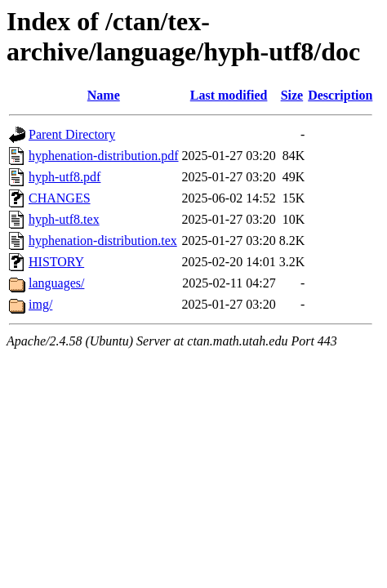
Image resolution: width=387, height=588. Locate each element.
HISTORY (56, 262)
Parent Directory (72, 134)
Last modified (229, 95)
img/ (40, 304)
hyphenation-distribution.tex (103, 241)
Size (292, 95)
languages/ (56, 283)
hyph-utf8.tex (64, 219)
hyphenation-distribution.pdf (104, 156)
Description (340, 95)
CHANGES (60, 198)
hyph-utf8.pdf (64, 177)
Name (104, 95)
